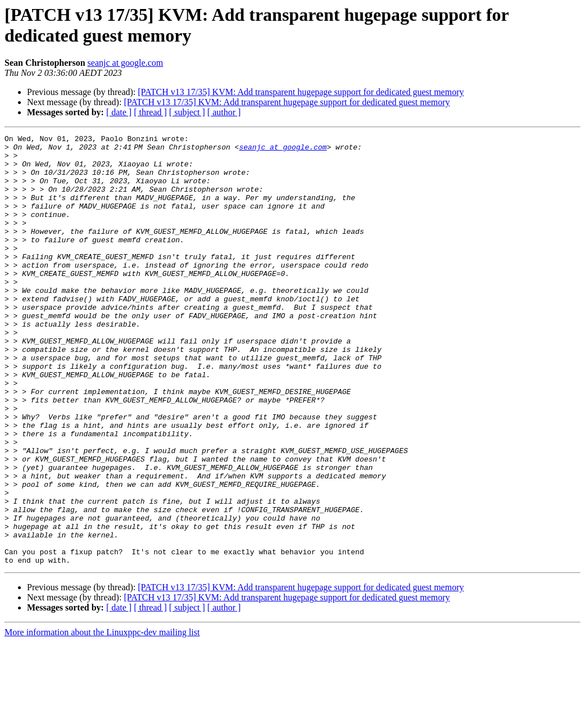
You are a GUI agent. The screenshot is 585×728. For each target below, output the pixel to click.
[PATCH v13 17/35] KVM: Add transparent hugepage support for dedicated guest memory (301, 92)
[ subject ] (187, 112)
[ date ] (119, 112)
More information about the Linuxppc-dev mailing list (102, 718)
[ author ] (224, 112)
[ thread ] (150, 112)
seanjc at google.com (126, 63)
